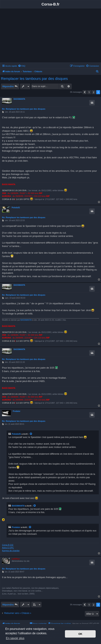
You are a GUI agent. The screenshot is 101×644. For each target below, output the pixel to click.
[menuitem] (22, 66)
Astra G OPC (8, 548)
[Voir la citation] (31, 434)
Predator (16, 411)
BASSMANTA (19, 99)
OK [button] (80, 634)
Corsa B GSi (8, 545)
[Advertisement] (50, 36)
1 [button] (89, 92)
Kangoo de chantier (11, 551)
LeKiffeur (16, 559)
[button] (85, 92)
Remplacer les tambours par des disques (34, 79)
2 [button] (94, 92)
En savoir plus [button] (15, 638)
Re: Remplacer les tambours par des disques (24, 109)
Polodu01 (16, 208)
